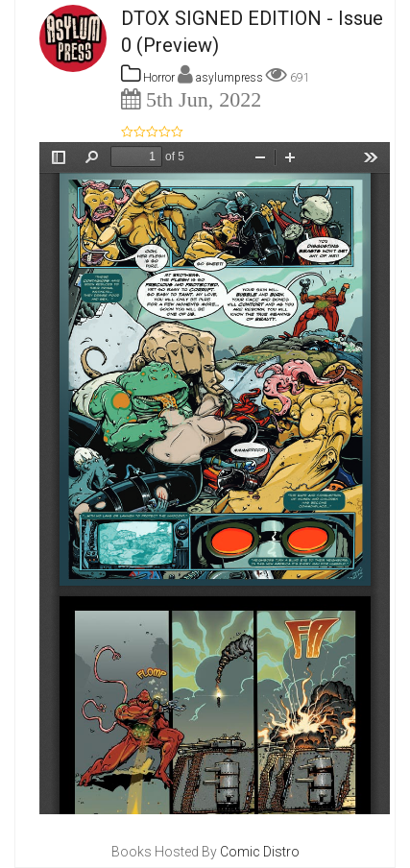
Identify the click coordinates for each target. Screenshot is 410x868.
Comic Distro (260, 852)
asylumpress (231, 78)
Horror (148, 78)
